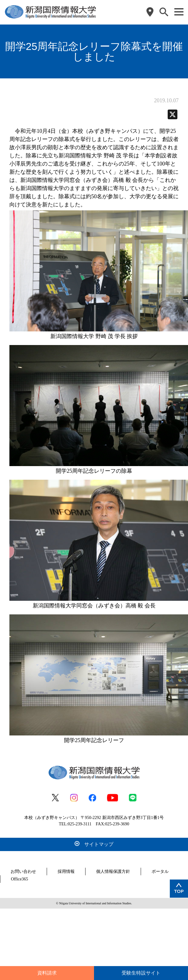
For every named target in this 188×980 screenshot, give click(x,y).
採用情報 (66, 871)
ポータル (160, 871)
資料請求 (47, 973)
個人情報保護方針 (113, 871)
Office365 (20, 879)
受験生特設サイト (141, 973)
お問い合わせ (23, 871)
